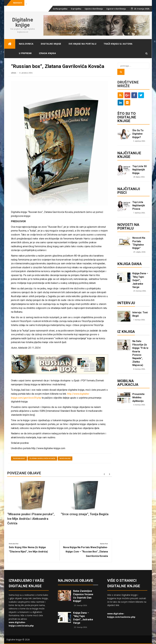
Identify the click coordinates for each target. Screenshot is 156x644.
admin (14, 73)
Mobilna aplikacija (128, 383)
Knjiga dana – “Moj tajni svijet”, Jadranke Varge (140, 280)
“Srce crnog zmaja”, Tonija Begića (85, 514)
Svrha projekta (60, 9)
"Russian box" (19, 459)
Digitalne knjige (23, 22)
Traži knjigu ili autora (118, 44)
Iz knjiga (126, 332)
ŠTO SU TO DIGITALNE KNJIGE (127, 117)
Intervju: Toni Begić (140, 314)
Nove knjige (65, 459)
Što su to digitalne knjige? (138, 134)
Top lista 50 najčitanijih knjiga (139, 170)
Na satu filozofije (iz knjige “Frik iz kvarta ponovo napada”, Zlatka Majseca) (140, 353)
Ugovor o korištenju (116, 9)
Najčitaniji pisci (129, 191)
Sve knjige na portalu (82, 44)
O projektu (76, 9)
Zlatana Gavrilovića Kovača (42, 459)
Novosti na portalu (128, 226)
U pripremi (25, 53)
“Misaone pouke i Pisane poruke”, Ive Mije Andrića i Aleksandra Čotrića (31, 519)
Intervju (126, 303)
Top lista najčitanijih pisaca (139, 206)
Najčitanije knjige (129, 155)
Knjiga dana (129, 264)
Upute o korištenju (94, 9)
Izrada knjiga (48, 53)
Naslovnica (26, 44)
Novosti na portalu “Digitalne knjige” (139, 243)
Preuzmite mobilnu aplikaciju (139, 398)
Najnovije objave (75, 581)
